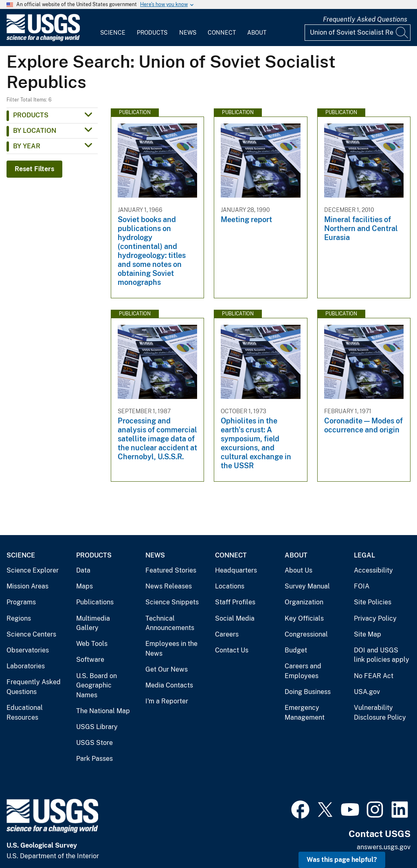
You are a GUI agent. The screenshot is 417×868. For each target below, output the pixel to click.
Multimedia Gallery (93, 623)
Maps (84, 586)
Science (113, 33)
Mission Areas (27, 586)
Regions (19, 618)
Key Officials (304, 618)
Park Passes (94, 759)
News (188, 33)
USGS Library (97, 727)
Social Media (235, 618)
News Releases (169, 586)
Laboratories (26, 666)
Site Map (368, 634)
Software (90, 660)
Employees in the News (171, 649)
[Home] (43, 39)
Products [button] (31, 115)
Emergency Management (305, 713)
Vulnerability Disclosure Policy (380, 713)
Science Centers (31, 634)
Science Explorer (33, 570)
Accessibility (373, 570)
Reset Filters (34, 169)
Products (152, 33)
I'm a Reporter (167, 701)
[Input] (358, 33)
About (257, 33)
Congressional (306, 634)
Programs (21, 602)
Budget (296, 650)
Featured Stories (171, 570)
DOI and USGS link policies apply (382, 655)
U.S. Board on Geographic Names (97, 685)
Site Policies (373, 602)
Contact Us (232, 650)
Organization (304, 602)
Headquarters (236, 570)
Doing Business (308, 692)
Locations (230, 586)
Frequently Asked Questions (365, 19)
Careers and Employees (303, 671)
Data (83, 570)
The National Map (103, 711)
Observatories (28, 650)
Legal (364, 555)
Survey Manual (307, 586)
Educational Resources (25, 713)
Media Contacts (169, 685)
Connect (222, 33)
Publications (95, 602)
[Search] (402, 33)
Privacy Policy (375, 618)
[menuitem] (113, 28)
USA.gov (367, 692)
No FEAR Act (374, 676)
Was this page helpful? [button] (342, 860)
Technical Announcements (170, 623)
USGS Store (94, 743)
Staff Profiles (235, 602)
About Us (298, 570)
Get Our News (167, 669)
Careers (227, 634)
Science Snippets (172, 602)
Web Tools (92, 644)
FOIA (362, 586)
